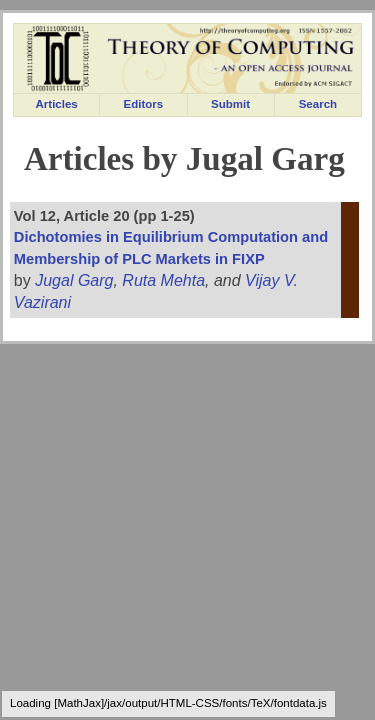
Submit (230, 104)
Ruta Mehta (163, 280)
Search (318, 104)
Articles (57, 104)
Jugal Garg (74, 280)
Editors (144, 104)
